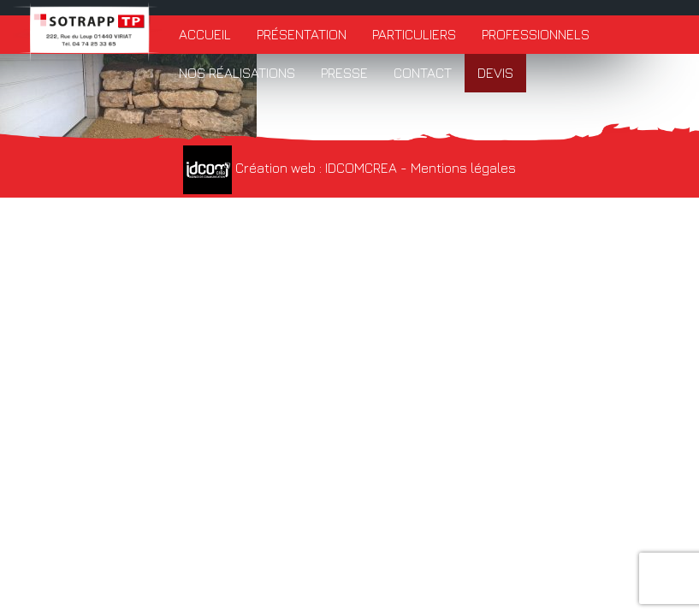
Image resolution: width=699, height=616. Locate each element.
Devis (495, 73)
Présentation (302, 34)
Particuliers (414, 34)
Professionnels (536, 34)
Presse (344, 73)
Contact (423, 73)
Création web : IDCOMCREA (290, 168)
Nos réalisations (237, 73)
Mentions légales (463, 168)
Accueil (205, 34)
